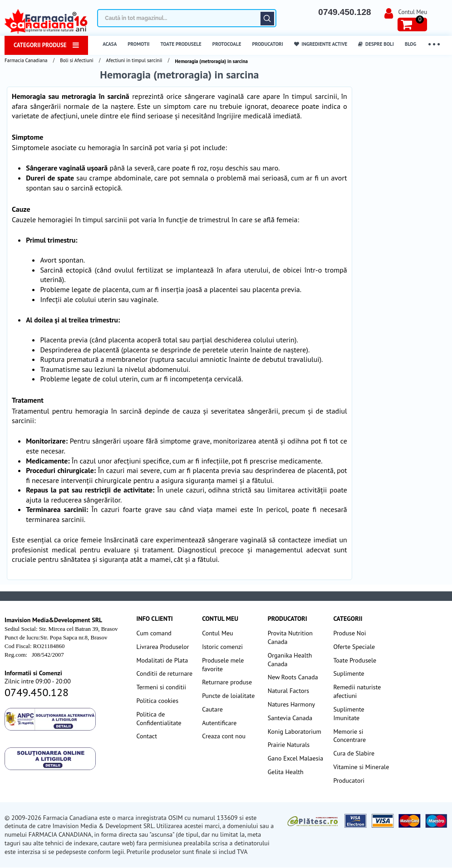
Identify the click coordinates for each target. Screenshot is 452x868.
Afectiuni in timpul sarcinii (134, 60)
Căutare (267, 19)
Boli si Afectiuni (76, 60)
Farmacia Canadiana (26, 60)
